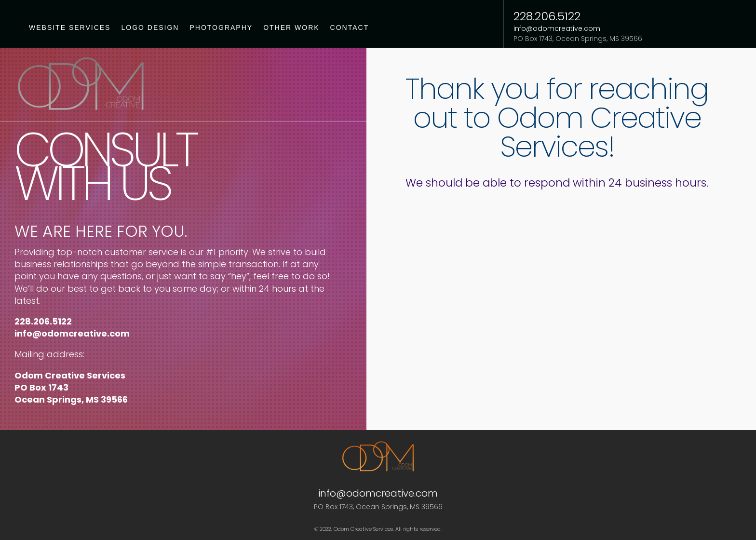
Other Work (291, 28)
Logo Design (150, 28)
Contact (350, 28)
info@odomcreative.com (557, 28)
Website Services (70, 28)
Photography (221, 28)
